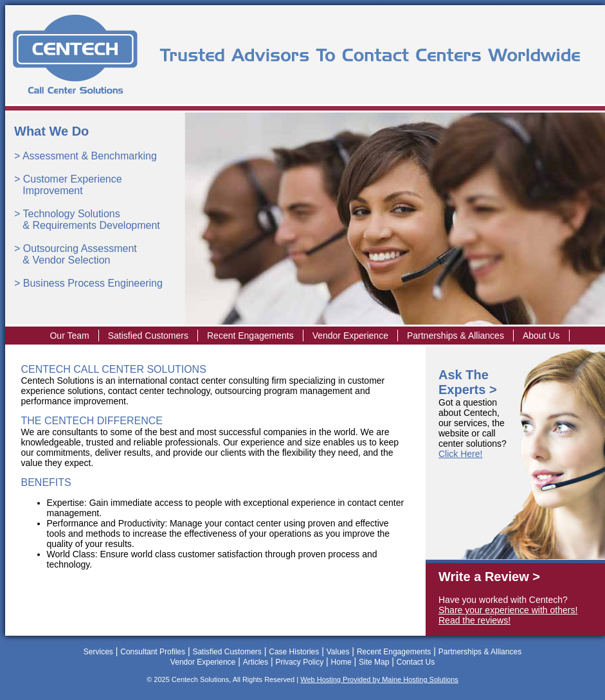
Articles (256, 662)
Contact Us (416, 662)
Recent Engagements (250, 336)
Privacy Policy (299, 662)
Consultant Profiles (153, 652)
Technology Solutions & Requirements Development (87, 220)
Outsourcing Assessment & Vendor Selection (76, 254)
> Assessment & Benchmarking (86, 156)
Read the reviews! (474, 620)
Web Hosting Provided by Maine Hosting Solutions (379, 679)
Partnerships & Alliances (456, 336)
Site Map (374, 662)
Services (98, 652)
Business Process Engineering (93, 283)
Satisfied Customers (148, 336)
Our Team (69, 336)
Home (341, 662)
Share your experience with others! (508, 610)
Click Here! (460, 454)
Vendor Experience (350, 336)
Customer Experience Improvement (68, 185)
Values (338, 652)
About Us (541, 336)
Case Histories (294, 652)
